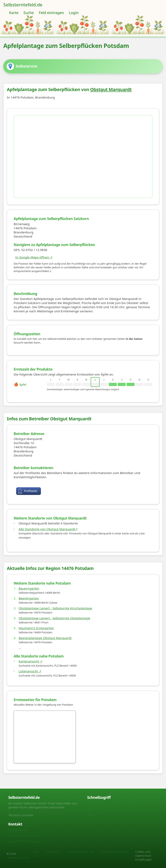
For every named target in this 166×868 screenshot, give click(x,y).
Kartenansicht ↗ (32, 670)
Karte (14, 13)
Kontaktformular (18, 830)
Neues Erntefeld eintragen (24, 841)
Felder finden (95, 809)
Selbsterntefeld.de (23, 5)
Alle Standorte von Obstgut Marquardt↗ (50, 535)
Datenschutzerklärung (80, 852)
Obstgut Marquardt (113, 91)
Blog (90, 814)
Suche (29, 13)
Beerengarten (30, 607)
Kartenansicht (96, 803)
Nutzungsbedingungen (114, 852)
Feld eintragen (51, 13)
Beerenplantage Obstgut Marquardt (47, 647)
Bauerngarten (31, 597)
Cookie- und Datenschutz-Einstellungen (143, 856)
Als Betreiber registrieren (24, 835)
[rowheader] (31, 386)
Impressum (53, 852)
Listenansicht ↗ (32, 680)
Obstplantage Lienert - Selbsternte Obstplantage (56, 627)
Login (74, 13)
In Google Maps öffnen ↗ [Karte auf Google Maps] (36, 259)
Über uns (36, 854)
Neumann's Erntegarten (38, 637)
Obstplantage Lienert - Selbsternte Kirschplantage (57, 617)
